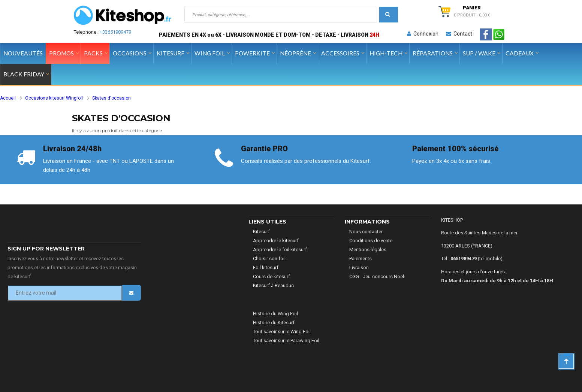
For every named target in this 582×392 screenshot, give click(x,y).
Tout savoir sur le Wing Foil (282, 332)
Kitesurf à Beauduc (273, 285)
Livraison (359, 268)
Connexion (423, 34)
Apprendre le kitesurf (276, 241)
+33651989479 (115, 32)
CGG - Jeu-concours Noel (377, 276)
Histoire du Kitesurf (274, 323)
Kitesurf (261, 232)
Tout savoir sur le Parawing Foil (286, 341)
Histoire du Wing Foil (275, 314)
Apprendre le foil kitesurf (280, 250)
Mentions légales (368, 250)
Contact (459, 34)
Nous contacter (366, 232)
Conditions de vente (371, 241)
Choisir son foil (269, 259)
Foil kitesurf (266, 268)
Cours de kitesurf (272, 276)
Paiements (361, 259)
